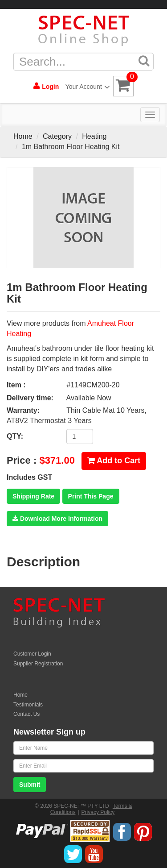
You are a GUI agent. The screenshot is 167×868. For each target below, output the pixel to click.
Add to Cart (114, 461)
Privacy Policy (98, 812)
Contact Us (26, 714)
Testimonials (28, 705)
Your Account (86, 87)
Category (57, 136)
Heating (94, 136)
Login (46, 86)
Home (23, 136)
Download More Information (57, 519)
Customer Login (32, 654)
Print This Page (91, 496)
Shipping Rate (33, 496)
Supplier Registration (38, 664)
